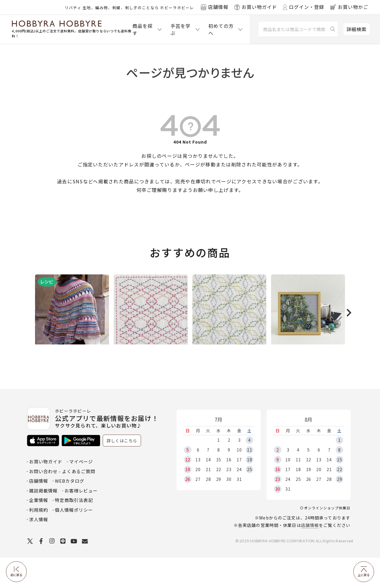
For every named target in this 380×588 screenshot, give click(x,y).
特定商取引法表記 (74, 530)
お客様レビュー (81, 521)
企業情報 (39, 530)
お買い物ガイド (46, 492)
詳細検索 (357, 29)
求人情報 (39, 550)
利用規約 (39, 540)
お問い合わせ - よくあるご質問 (62, 502)
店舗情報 (310, 555)
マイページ (81, 492)
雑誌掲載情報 (43, 521)
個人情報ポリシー (74, 540)
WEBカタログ (70, 511)
